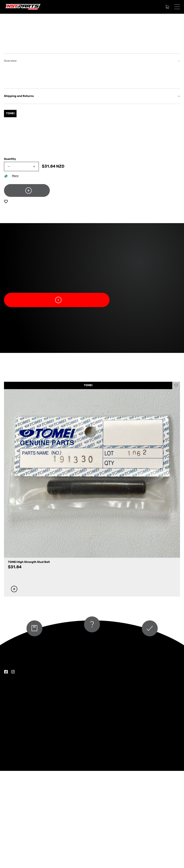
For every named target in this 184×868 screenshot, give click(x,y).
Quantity (10, 256)
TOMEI (88, 483)
